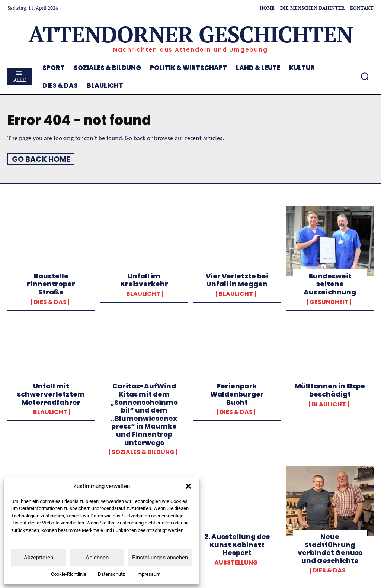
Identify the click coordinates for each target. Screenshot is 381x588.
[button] (188, 486)
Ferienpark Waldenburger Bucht (237, 394)
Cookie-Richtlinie (69, 574)
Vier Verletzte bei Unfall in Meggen (237, 280)
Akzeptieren (39, 558)
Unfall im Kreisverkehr (144, 280)
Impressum (148, 574)
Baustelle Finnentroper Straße (51, 284)
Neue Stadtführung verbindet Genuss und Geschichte (330, 548)
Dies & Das (50, 301)
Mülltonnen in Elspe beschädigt (330, 390)
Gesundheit (329, 301)
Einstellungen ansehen (160, 558)
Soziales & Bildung (143, 452)
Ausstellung (236, 562)
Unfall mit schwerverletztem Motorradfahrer (51, 394)
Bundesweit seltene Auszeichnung (330, 284)
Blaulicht (143, 294)
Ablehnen (97, 558)
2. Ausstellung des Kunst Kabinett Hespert (237, 544)
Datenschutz (111, 574)
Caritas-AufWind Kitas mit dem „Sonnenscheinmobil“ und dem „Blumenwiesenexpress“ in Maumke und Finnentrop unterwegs (144, 414)
